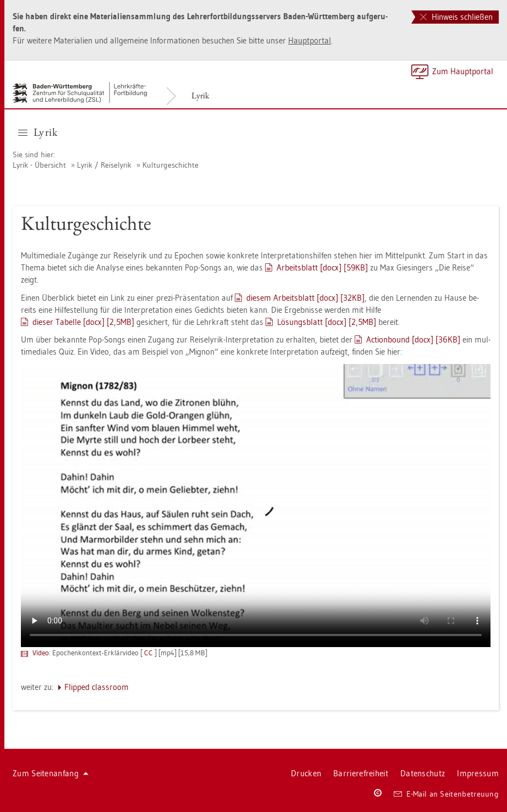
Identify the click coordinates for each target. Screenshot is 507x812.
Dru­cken (306, 773)
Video (41, 653)
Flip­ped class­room (97, 687)
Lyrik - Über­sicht (39, 165)
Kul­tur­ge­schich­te (170, 165)
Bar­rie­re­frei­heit (361, 773)
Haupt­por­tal (310, 40)
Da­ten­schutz (423, 773)
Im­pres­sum (478, 773)
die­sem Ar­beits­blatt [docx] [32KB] (305, 298)
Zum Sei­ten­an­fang (51, 773)
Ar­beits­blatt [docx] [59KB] (322, 267)
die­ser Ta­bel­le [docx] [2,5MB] (83, 322)
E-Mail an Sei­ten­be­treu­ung (446, 794)
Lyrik (200, 95)
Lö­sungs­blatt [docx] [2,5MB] (327, 322)
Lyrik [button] (38, 132)
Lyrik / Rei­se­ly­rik (104, 165)
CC (149, 653)
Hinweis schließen (456, 17)
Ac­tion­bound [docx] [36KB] (413, 339)
